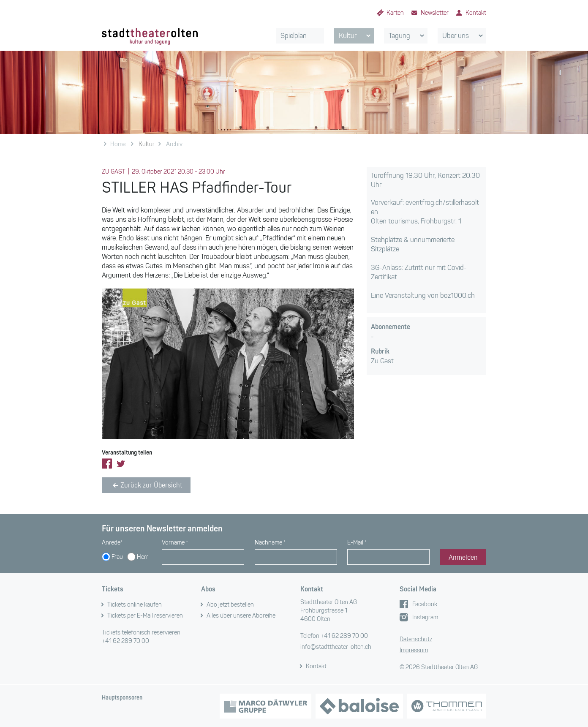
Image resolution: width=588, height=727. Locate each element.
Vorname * (175, 543)
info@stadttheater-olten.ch (336, 647)
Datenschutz (416, 639)
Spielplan (294, 36)
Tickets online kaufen (135, 605)
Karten (395, 13)
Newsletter (435, 13)
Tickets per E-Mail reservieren (145, 616)
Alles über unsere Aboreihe (241, 616)
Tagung (408, 36)
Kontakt (476, 13)
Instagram (425, 617)
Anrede (112, 543)
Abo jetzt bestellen (230, 605)
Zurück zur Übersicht (146, 485)
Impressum (414, 650)
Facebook (425, 604)
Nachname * (270, 543)
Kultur (356, 36)
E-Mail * (357, 543)
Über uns (464, 36)
